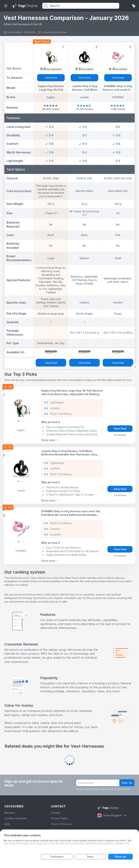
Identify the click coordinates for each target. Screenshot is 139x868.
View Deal (51, 78)
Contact (55, 813)
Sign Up (127, 783)
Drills (7, 824)
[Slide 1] (21, 421)
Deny (90, 857)
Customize (57, 857)
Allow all (120, 857)
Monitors (10, 813)
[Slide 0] (18, 421)
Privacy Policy (59, 818)
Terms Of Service (61, 824)
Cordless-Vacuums (16, 818)
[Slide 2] (23, 421)
